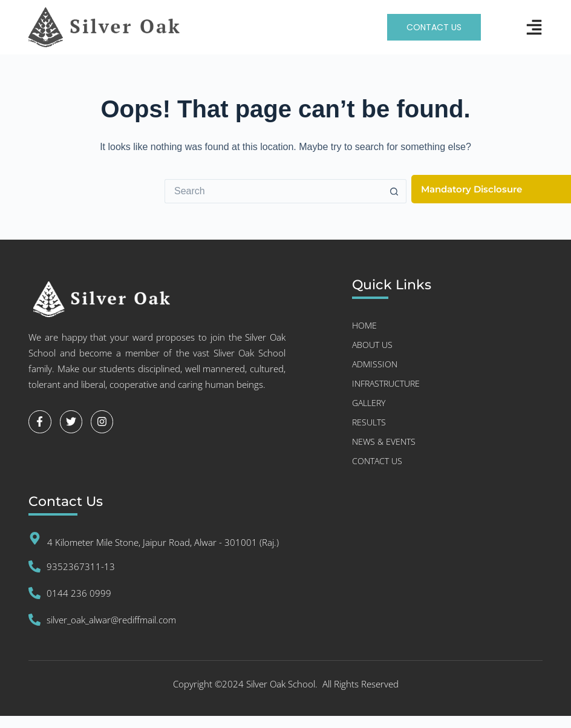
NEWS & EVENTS (384, 441)
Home (364, 325)
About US (372, 345)
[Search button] (394, 191)
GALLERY (369, 403)
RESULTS (369, 422)
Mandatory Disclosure (471, 189)
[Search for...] (273, 191)
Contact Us (377, 461)
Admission (375, 364)
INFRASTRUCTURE (386, 383)
